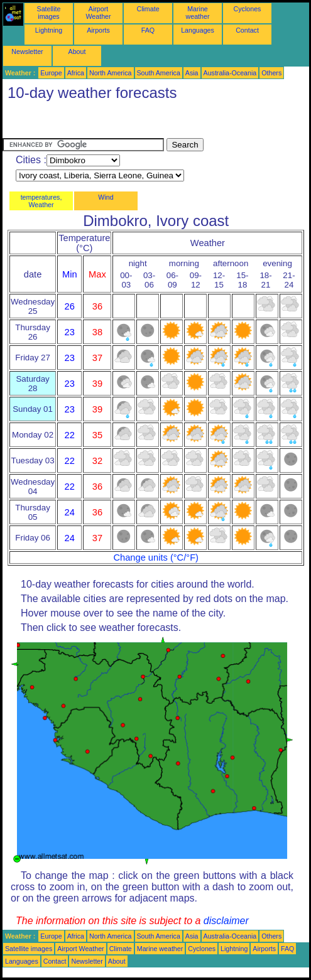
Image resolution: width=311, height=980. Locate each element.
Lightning (49, 30)
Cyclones (248, 9)
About (77, 51)
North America (111, 73)
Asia (192, 73)
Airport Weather (98, 13)
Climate (148, 9)
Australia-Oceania (230, 73)
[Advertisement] (103, 122)
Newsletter (27, 51)
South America (159, 73)
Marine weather (198, 13)
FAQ (148, 30)
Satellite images (49, 13)
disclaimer (226, 921)
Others (271, 73)
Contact (247, 30)
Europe (51, 73)
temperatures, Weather (41, 201)
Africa (76, 73)
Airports (98, 30)
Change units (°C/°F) (156, 557)
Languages (198, 30)
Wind (106, 197)
